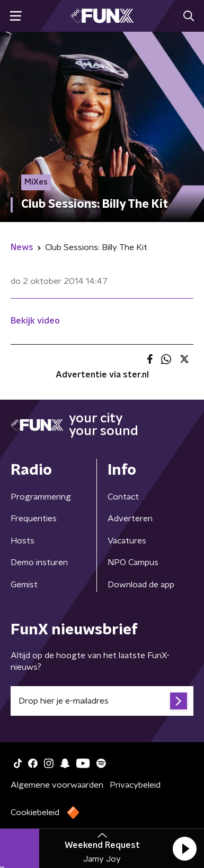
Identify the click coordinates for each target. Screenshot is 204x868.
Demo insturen (39, 562)
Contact (123, 497)
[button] (184, 848)
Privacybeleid (135, 785)
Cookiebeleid (35, 812)
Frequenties (34, 519)
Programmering (41, 497)
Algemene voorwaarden (57, 785)
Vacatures (127, 541)
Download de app (141, 585)
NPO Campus (133, 562)
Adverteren (130, 519)
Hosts (23, 541)
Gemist (24, 585)
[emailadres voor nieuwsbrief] (102, 701)
